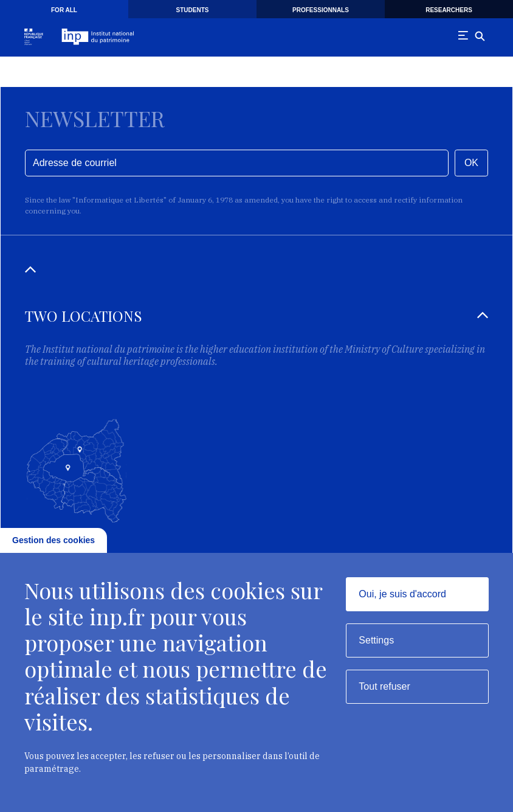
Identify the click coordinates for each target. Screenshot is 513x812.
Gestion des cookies (53, 540)
